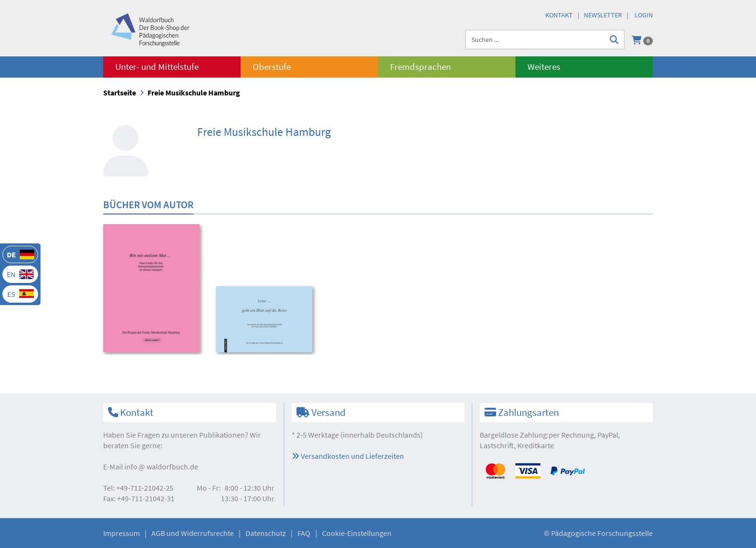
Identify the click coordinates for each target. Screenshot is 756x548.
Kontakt (559, 15)
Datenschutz (266, 533)
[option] (153, 290)
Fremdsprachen (420, 67)
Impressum (121, 533)
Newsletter (603, 15)
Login (644, 15)
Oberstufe (272, 67)
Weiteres (544, 67)
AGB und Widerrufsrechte (193, 533)
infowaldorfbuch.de (161, 467)
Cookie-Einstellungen (357, 533)
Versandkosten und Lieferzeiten (348, 456)
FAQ (304, 533)
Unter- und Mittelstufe (157, 67)
